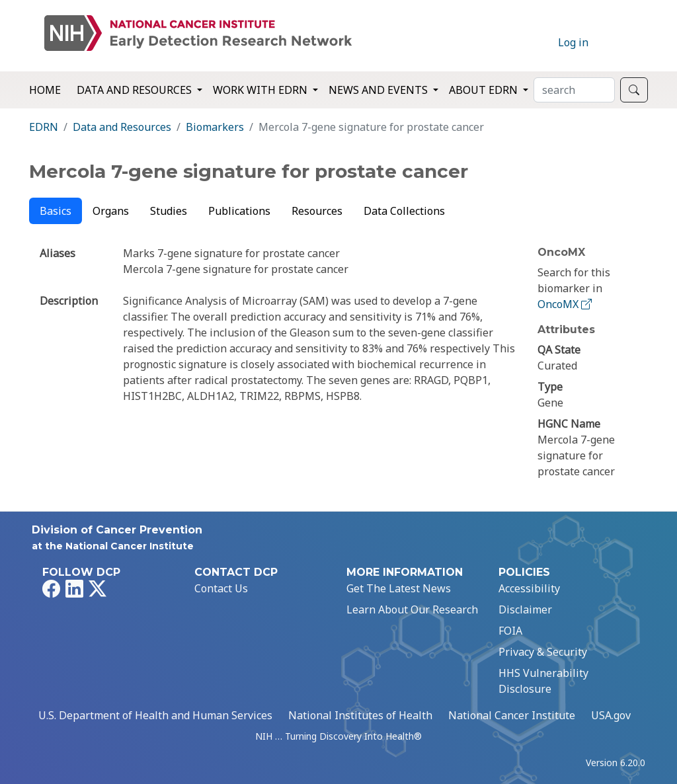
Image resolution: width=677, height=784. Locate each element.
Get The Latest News (399, 588)
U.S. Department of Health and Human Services (155, 715)
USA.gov (611, 715)
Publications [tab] (239, 211)
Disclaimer (525, 609)
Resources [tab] (317, 211)
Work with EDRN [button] (261, 90)
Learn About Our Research (412, 609)
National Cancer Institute (512, 715)
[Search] (574, 90)
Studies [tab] (169, 211)
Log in (573, 42)
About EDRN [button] (485, 90)
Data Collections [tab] (404, 211)
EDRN (44, 127)
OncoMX (566, 304)
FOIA (510, 631)
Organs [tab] (111, 211)
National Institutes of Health (360, 715)
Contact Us (221, 588)
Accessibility (529, 588)
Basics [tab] (56, 211)
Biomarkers (215, 127)
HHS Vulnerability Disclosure (543, 681)
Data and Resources (122, 127)
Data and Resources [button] (136, 90)
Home (45, 90)
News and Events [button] (379, 90)
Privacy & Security (543, 652)
